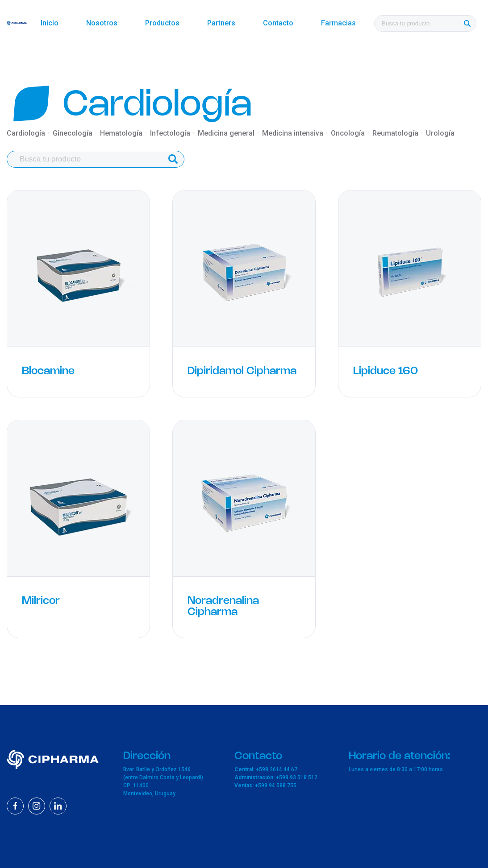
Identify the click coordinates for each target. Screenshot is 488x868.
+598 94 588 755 (276, 785)
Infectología (170, 133)
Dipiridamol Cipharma (242, 371)
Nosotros (102, 23)
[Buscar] (467, 23)
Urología (440, 133)
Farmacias (338, 23)
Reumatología (395, 133)
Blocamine (48, 371)
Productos (162, 23)
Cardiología (26, 133)
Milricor (41, 601)
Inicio (50, 23)
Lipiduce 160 (386, 371)
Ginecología (73, 133)
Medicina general (226, 133)
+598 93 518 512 (297, 777)
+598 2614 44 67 (277, 769)
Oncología (348, 133)
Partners (221, 23)
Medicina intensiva (293, 133)
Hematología (121, 133)
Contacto (278, 23)
